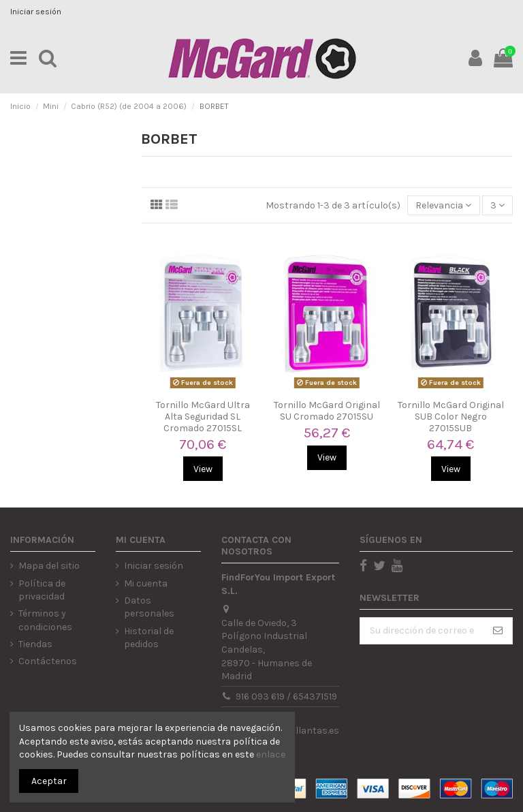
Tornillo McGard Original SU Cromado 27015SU (327, 411)
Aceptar (49, 781)
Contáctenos (48, 661)
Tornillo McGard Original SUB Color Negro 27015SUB (451, 417)
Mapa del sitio (49, 566)
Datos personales (149, 607)
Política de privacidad (42, 590)
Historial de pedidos (149, 638)
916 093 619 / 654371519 (286, 697)
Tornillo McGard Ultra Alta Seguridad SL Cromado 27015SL (203, 417)
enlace (271, 754)
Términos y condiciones (45, 620)
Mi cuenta (146, 583)
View (203, 469)
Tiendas (35, 644)
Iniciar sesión (36, 12)
